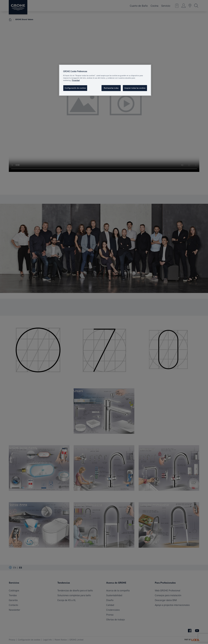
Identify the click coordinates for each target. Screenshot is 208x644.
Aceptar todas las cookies (135, 88)
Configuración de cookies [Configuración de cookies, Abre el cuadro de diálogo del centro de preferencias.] (75, 88)
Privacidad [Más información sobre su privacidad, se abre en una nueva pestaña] (76, 80)
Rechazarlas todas (111, 88)
